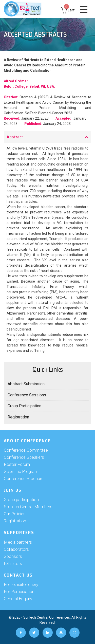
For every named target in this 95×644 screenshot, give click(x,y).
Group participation (21, 500)
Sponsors (13, 556)
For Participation (19, 592)
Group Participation (24, 406)
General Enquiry (18, 599)
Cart (68, 10)
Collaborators (16, 549)
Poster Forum (17, 464)
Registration (18, 417)
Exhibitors (13, 563)
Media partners (18, 542)
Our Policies (15, 514)
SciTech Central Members (28, 507)
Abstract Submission (26, 384)
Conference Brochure (24, 479)
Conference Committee (26, 450)
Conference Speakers (24, 457)
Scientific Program (21, 471)
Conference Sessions (27, 395)
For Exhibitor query (21, 584)
